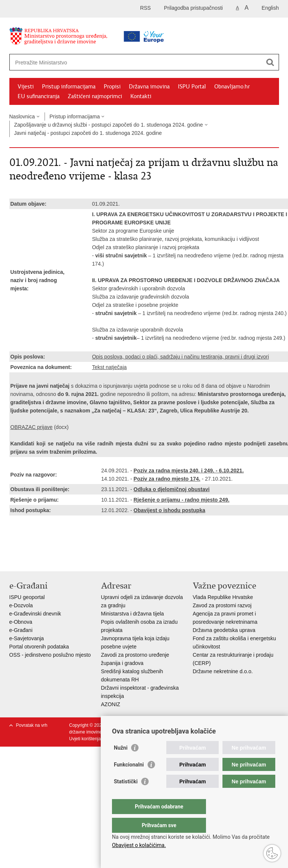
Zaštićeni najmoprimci (95, 96)
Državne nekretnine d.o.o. (223, 671)
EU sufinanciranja (39, 96)
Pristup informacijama (69, 87)
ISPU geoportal (27, 597)
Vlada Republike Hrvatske (223, 597)
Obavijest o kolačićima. (139, 845)
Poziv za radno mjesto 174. (167, 479)
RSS (145, 8)
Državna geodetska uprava (224, 630)
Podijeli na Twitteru (46, 559)
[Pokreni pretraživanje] (270, 62)
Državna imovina (149, 87)
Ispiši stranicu (13, 559)
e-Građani (21, 630)
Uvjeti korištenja (85, 739)
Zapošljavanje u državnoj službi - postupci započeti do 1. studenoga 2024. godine (109, 125)
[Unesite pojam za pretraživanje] (120, 62)
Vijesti (26, 87)
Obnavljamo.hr (232, 87)
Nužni (121, 763)
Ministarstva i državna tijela (133, 614)
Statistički (126, 796)
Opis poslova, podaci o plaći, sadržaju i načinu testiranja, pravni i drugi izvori (181, 357)
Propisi (112, 87)
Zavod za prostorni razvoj (222, 605)
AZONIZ (111, 704)
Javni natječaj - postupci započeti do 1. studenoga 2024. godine (88, 133)
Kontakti (141, 96)
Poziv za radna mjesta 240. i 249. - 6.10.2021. (189, 471)
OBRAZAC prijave (32, 427)
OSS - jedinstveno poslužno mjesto (50, 655)
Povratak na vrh (32, 725)
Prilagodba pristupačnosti (193, 8)
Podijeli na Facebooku (29, 559)
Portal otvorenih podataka (39, 647)
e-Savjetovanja (27, 638)
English (270, 8)
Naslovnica (22, 117)
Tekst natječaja (110, 367)
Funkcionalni (129, 780)
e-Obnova (21, 622)
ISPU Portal (192, 87)
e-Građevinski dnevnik (35, 614)
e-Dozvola (21, 605)
